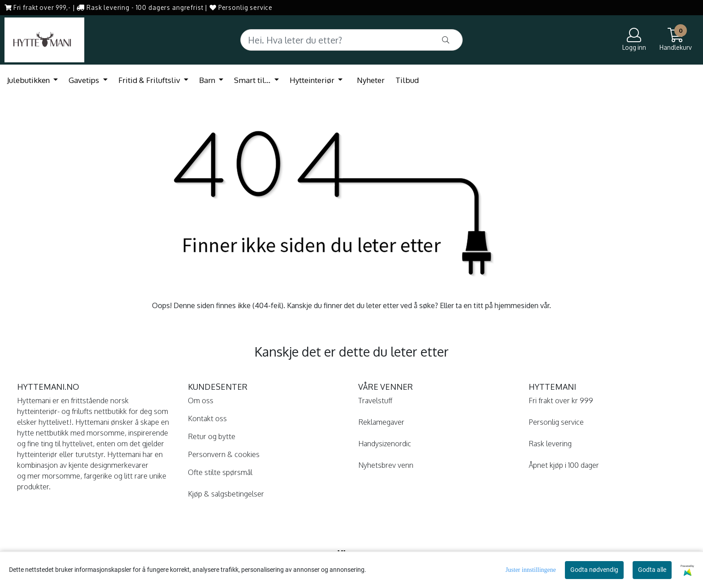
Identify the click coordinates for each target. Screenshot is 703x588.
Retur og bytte (212, 436)
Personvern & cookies (224, 454)
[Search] (351, 40)
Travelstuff (375, 401)
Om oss (201, 401)
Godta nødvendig (594, 570)
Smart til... (253, 80)
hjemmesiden (516, 305)
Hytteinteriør (313, 80)
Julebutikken (29, 80)
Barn (208, 80)
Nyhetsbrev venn (386, 465)
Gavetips (85, 80)
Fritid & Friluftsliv (150, 80)
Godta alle (652, 570)
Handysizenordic (385, 444)
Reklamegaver (381, 422)
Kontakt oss (207, 418)
